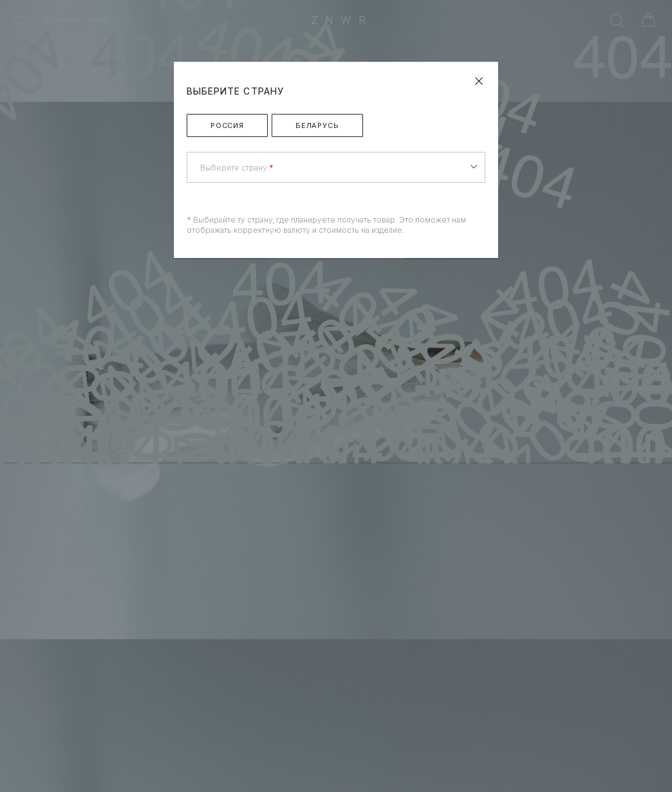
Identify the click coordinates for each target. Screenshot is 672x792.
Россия (227, 125)
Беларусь (317, 125)
